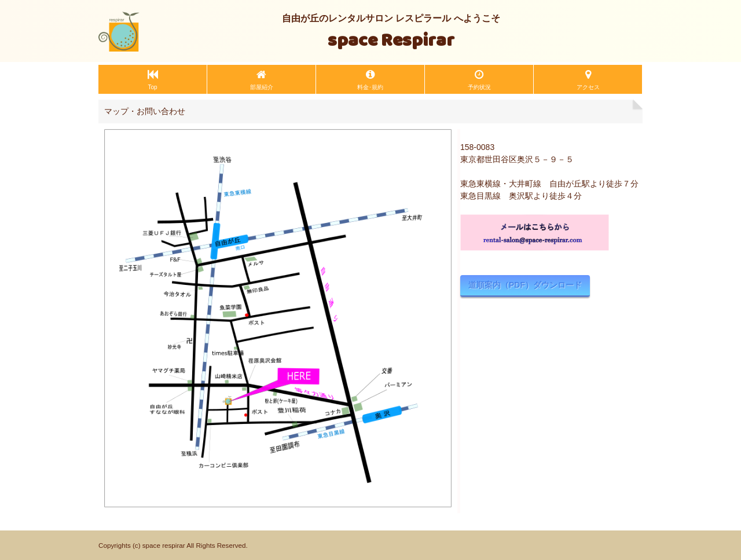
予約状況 (479, 87)
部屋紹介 (262, 87)
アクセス (588, 87)
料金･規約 (370, 87)
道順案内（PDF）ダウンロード (525, 285)
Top (152, 87)
